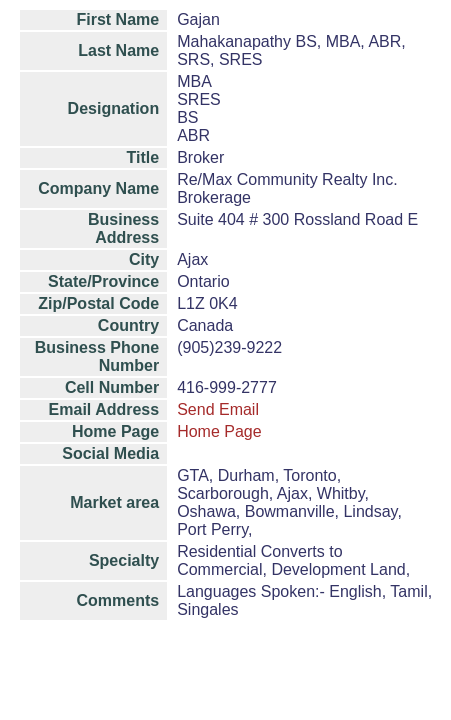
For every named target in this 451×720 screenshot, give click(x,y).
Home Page (219, 431)
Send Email (218, 409)
